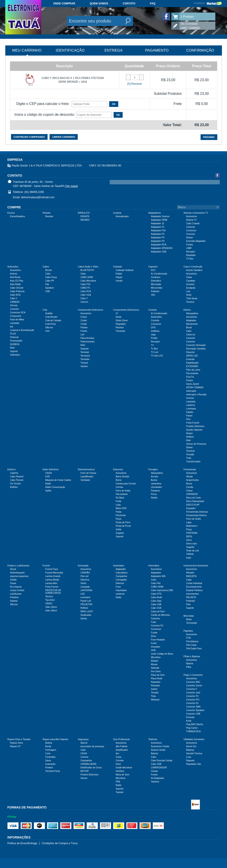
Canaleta (191, 281)
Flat (47, 284)
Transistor (121, 331)
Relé (12, 348)
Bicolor (49, 270)
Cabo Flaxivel (17, 477)
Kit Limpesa (16, 587)
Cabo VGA (86, 295)
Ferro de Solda (123, 491)
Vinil (47, 331)
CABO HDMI (87, 277)
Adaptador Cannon (160, 216)
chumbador (157, 487)
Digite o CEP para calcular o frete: (43, 104)
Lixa (188, 291)
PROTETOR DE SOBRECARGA (53, 592)
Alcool (13, 569)
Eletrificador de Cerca (91, 768)
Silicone (49, 328)
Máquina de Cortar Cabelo (58, 480)
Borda (48, 746)
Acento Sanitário (194, 270)
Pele (188, 604)
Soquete (85, 349)
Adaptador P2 (158, 234)
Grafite (13, 580)
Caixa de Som (158, 611)
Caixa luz (191, 335)
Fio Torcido (16, 484)
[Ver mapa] (72, 186)
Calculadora (122, 573)
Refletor (190, 437)
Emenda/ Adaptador (196, 241)
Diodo (119, 317)
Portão (154, 338)
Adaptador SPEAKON (162, 248)
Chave (84, 317)
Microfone (156, 657)
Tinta (153, 696)
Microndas (156, 284)
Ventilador (85, 480)
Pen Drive (156, 671)
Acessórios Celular (160, 746)
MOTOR (85, 771)
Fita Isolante (192, 373)
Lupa (118, 505)
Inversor (190, 398)
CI (117, 313)
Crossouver (16, 316)
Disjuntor (191, 352)
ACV (153, 270)
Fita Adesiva (192, 641)
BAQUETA (191, 576)
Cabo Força (51, 277)
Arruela (155, 477)
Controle (155, 320)
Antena (14, 274)
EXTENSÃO (192, 366)
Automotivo (157, 317)
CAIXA (49, 473)
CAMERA (15, 302)
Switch (154, 689)
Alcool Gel (191, 746)
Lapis (189, 522)
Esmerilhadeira (18, 216)
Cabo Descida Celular (162, 761)
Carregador (121, 580)
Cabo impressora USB (162, 590)
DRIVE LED (192, 356)
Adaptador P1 (158, 227)
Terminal (85, 352)
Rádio (119, 785)
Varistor (84, 366)
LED (83, 594)
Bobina (49, 743)
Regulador (121, 324)
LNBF (189, 248)
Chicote (14, 305)
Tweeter (120, 792)
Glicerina (85, 580)
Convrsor (191, 234)
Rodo (189, 295)
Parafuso (155, 491)
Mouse (154, 664)
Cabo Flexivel (17, 480)
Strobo (84, 619)
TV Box (190, 259)
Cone (48, 753)
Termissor (85, 356)
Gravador (156, 647)
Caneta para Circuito (126, 484)
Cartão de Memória (161, 615)
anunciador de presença (92, 746)
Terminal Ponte (53, 771)
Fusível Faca (52, 569)
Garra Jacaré (193, 384)
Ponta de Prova (123, 526)
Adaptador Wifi (158, 576)
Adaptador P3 (158, 238)
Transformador (193, 462)
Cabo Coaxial (193, 223)
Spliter (48, 491)
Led (82, 335)
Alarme (84, 743)
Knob (189, 721)
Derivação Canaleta (196, 349)
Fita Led (85, 576)
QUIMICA (15, 344)
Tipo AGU (50, 600)
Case (154, 622)
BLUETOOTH (87, 270)
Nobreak (155, 668)
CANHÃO (85, 573)
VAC (153, 295)
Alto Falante (122, 746)
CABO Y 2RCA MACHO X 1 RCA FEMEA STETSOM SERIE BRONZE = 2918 (73, 80)
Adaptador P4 (158, 241)
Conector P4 (192, 696)
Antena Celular (158, 750)
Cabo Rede (157, 597)
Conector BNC (193, 682)
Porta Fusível (193, 423)
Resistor (49, 216)
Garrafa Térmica (194, 753)
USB (48, 291)
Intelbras (155, 331)
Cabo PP (50, 281)
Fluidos (84, 328)
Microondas (157, 288)
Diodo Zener (122, 320)
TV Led (155, 352)
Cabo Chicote (17, 288)
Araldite (49, 313)
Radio (48, 484)
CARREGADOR (159, 768)
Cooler (84, 320)
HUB (153, 650)
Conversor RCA (18, 313)
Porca (154, 494)
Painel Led (86, 601)
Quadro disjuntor (194, 430)
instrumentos (193, 594)
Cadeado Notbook (125, 270)
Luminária (85, 597)
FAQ (153, 4)
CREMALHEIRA (89, 764)
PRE (118, 782)
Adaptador (191, 320)
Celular (155, 771)
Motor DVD (121, 508)
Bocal (189, 328)
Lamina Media (52, 580)
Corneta (120, 761)
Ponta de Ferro (123, 522)
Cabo (48, 274)
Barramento (192, 324)
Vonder (119, 281)
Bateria (190, 664)
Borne (119, 480)
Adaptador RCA (159, 245)
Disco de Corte (194, 498)
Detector (120, 583)
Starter (190, 447)
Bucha (154, 480)
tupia (189, 558)
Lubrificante (16, 594)
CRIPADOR (192, 494)
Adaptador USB (159, 252)
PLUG (13, 334)
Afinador (190, 573)
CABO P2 (85, 288)
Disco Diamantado (195, 501)
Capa (189, 580)
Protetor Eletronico (195, 426)
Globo (84, 583)
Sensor (84, 778)
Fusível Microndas (54, 573)
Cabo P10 (85, 284)
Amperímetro (193, 480)
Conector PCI (193, 700)
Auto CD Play (17, 281)
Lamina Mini (51, 583)
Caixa (189, 277)
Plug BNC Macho (195, 724)
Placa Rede (157, 679)
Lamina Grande (53, 576)
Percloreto (121, 515)
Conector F (192, 689)
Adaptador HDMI (159, 220)
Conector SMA (193, 707)
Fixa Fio (190, 377)
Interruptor (191, 391)
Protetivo (14, 597)
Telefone (155, 782)
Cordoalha (50, 757)
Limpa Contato (17, 590)
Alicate (190, 477)
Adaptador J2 (158, 223)
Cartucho (156, 619)
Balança (190, 750)
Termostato (192, 623)
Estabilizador (193, 363)
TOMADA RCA (194, 731)
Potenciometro (88, 342)
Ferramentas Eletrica (197, 515)
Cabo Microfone (88, 281)
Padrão (190, 412)
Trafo (189, 458)
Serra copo (192, 544)
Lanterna (191, 405)
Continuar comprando (29, 137)
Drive (154, 636)
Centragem (51, 750)
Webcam (155, 700)
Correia (119, 487)
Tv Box (154, 349)
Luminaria (191, 409)
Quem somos (99, 4)
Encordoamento (194, 587)
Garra (48, 761)
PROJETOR (87, 604)
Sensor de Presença (196, 444)
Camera (85, 757)
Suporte (14, 351)
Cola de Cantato (53, 320)
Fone (118, 587)
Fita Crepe (191, 645)
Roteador (156, 686)
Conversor (191, 231)
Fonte (119, 501)
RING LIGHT (87, 611)
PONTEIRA (192, 533)
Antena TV (191, 220)
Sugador (120, 533)
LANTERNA (86, 590)
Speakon (50, 288)
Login (184, 28)
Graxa (13, 583)
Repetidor (191, 255)
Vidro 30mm (51, 611)
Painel (189, 416)
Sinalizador (86, 615)
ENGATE (85, 216)
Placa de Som (158, 675)
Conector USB (193, 714)
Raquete (190, 761)
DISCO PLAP (193, 505)
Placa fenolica (87, 338)
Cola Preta (51, 324)
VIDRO (49, 604)
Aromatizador (122, 216)
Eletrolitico (156, 281)
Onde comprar (64, 4)
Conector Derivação (196, 345)
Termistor (85, 359)
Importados (121, 590)
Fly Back (120, 498)
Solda (119, 529)
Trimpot (84, 363)
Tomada (190, 455)
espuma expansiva (19, 576)
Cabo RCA (15, 295)
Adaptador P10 (158, 231)
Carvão (190, 487)
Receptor (191, 252)
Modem (155, 661)
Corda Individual (194, 583)
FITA (189, 638)
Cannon (84, 302)
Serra (189, 540)
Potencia (14, 337)
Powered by (208, 3)
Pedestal (191, 601)
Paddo (119, 274)
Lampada (15, 323)
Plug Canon (192, 728)
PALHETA (191, 597)
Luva (189, 757)
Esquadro (191, 508)
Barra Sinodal (123, 477)
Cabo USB (156, 604)
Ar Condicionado (159, 274)
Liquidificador (87, 477)
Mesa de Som (123, 775)
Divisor (190, 238)
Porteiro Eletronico (90, 775)
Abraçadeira (192, 313)
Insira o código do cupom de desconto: (45, 115)
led (12, 327)
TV (152, 345)
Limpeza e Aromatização (22, 330)
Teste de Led (193, 551)
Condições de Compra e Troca (60, 843)
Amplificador (122, 750)
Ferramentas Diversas (197, 512)
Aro (118, 753)
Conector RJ (157, 626)
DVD (153, 328)
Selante (14, 601)
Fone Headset (158, 640)
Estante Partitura (194, 590)
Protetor (49, 768)
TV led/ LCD (157, 356)
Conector (191, 227)
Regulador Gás (194, 764)
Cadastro (195, 28)
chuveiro (190, 284)
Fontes (190, 245)
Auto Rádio (16, 284)
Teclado (155, 693)
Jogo (153, 335)
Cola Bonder (52, 317)
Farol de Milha (17, 320)
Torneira (190, 302)
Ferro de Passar (89, 473)
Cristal (84, 324)
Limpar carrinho (64, 137)
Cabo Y (14, 298)
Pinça (119, 519)
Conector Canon (194, 686)
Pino (188, 419)
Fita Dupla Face (194, 649)
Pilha (189, 667)
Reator (190, 433)
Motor (189, 619)
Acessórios (192, 216)
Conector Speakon (195, 710)
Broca (189, 484)
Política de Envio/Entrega (22, 843)
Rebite (154, 498)
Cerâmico (156, 277)
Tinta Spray (192, 298)
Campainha (121, 576)
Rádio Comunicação (55, 487)
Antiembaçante (18, 573)
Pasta (119, 512)
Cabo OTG (156, 594)
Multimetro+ (192, 526)
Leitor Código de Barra (162, 654)
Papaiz (119, 277)
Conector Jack (193, 693)
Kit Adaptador (158, 778)
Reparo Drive (17, 743)
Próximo (209, 137)
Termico (49, 596)
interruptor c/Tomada (196, 395)
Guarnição (50, 764)
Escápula (191, 288)
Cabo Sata (156, 601)
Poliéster (155, 291)
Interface (120, 771)
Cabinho (14, 473)
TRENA (190, 554)
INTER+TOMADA (195, 387)
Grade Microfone (124, 768)
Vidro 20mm (51, 607)
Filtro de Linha (193, 370)
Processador (16, 341)
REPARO (85, 220)
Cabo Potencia (17, 291)
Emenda (190, 359)
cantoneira (156, 484)
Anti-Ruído (15, 277)
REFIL (189, 537)
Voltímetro (15, 355)
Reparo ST (15, 746)
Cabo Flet (156, 583)
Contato (129, 4)
